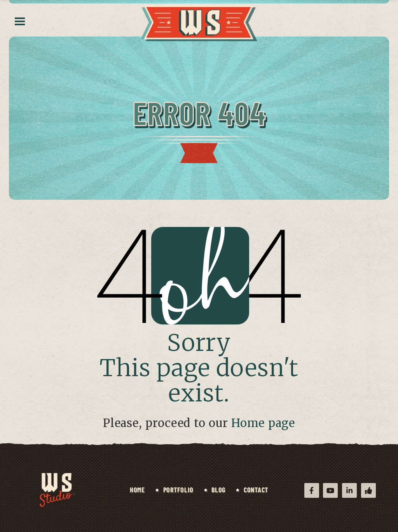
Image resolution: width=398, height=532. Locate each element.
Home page (263, 423)
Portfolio (178, 490)
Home (137, 490)
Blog (218, 490)
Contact (256, 490)
